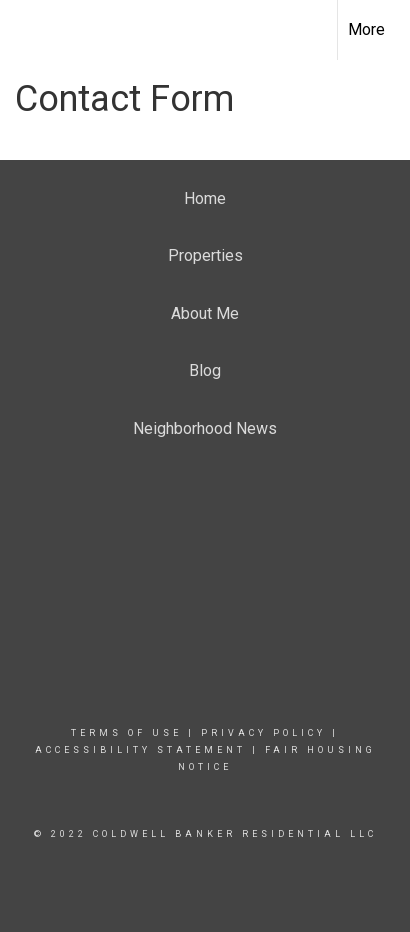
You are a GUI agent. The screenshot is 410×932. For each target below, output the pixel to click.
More (366, 29)
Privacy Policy (263, 733)
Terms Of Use (126, 733)
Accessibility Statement (140, 750)
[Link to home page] (33, 27)
